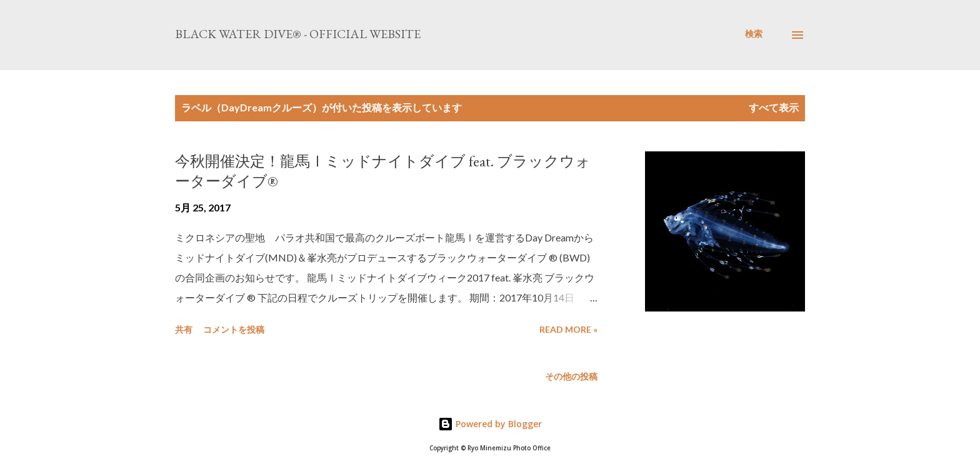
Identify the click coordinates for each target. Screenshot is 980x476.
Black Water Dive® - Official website (298, 34)
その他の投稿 (571, 376)
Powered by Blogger (490, 424)
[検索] (754, 34)
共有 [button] (184, 329)
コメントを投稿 (234, 329)
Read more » (568, 329)
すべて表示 (774, 107)
